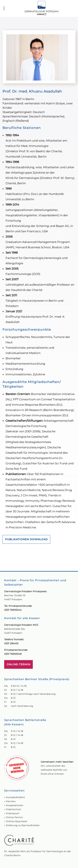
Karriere (11, 784)
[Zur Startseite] (41, 8)
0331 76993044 (13, 593)
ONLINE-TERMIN (18, 647)
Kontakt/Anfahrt (15, 780)
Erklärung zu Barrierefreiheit (23, 808)
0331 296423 (11, 626)
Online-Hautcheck (17, 804)
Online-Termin (14, 800)
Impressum (13, 796)
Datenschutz (13, 792)
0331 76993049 (13, 637)
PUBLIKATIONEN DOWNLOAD (26, 539)
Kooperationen (15, 788)
